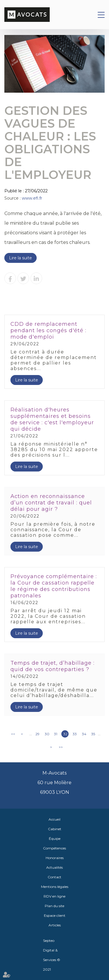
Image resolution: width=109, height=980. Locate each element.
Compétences (54, 848)
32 (65, 734)
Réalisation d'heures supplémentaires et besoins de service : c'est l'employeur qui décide (52, 419)
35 (93, 734)
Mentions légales (55, 887)
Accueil (54, 819)
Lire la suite (20, 258)
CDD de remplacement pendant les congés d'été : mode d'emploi (48, 330)
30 (47, 734)
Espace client (55, 915)
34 (84, 734)
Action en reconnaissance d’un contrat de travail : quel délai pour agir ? (51, 503)
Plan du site (54, 906)
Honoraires (55, 858)
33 (75, 734)
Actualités (54, 867)
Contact (54, 877)
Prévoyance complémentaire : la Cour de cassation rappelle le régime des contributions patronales (54, 586)
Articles (55, 925)
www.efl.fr (32, 198)
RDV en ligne (54, 896)
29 (37, 734)
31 (56, 734)
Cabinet (55, 829)
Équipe (55, 839)
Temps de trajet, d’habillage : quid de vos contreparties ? (52, 666)
